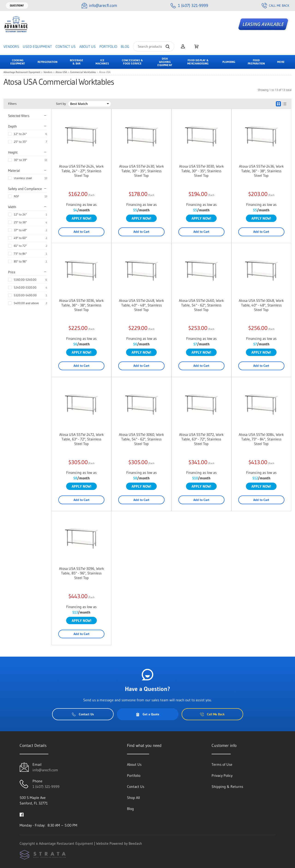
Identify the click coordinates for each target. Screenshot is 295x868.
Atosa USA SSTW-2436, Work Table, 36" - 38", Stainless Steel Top (261, 171)
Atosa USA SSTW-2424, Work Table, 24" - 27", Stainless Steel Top (81, 171)
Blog (125, 47)
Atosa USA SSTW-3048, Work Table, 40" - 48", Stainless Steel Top (261, 305)
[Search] (154, 46)
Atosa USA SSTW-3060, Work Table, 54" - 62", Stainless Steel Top (141, 439)
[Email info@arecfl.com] (99, 6)
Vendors (11, 47)
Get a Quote (147, 714)
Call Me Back (275, 6)
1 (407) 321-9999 (46, 786)
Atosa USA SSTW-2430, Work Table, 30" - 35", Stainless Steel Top (142, 171)
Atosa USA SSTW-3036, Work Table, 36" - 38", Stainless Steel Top (81, 305)
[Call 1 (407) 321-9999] (189, 6)
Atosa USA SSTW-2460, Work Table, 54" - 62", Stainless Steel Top (201, 305)
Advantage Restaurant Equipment (22, 72)
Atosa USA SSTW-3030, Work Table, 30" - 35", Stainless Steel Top (201, 171)
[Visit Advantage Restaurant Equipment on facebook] (22, 814)
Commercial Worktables (83, 72)
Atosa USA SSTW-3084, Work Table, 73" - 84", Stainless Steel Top (261, 439)
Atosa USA (61, 72)
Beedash (135, 843)
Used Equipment (37, 47)
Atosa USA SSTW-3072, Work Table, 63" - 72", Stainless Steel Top (201, 439)
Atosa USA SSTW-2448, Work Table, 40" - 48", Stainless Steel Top (141, 305)
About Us (87, 47)
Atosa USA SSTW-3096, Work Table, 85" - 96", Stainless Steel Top (81, 573)
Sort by (61, 104)
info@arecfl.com (45, 770)
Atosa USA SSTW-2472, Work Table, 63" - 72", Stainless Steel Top (81, 439)
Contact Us (66, 47)
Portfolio (108, 47)
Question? (17, 5)
